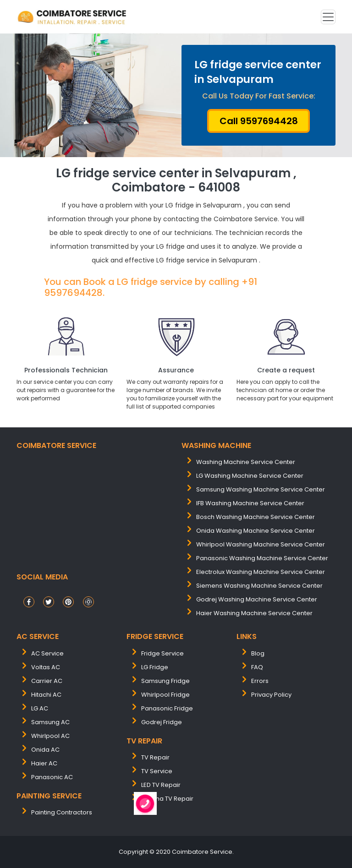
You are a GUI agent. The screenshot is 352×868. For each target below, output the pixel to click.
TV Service (157, 771)
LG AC (40, 708)
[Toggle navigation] (328, 17)
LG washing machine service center (250, 476)
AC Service (47, 653)
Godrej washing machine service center (257, 599)
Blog (258, 653)
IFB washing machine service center (250, 503)
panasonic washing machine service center (262, 558)
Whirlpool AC (50, 736)
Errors (260, 681)
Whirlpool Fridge (165, 695)
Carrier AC (47, 681)
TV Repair (155, 757)
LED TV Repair (161, 785)
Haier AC (44, 763)
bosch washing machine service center (256, 517)
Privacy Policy (271, 695)
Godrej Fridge (162, 722)
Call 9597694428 (259, 121)
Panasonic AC (52, 777)
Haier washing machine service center (254, 613)
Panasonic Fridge (167, 708)
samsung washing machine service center (261, 489)
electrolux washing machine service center (261, 572)
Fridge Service (162, 653)
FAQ (257, 667)
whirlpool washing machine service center (261, 544)
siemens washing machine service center (259, 586)
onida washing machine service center (256, 531)
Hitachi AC (46, 695)
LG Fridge (155, 667)
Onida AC (45, 750)
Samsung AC (50, 722)
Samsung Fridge (165, 681)
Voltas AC (46, 667)
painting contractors (62, 812)
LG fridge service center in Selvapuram (258, 72)
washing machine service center (246, 462)
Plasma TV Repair (167, 799)
